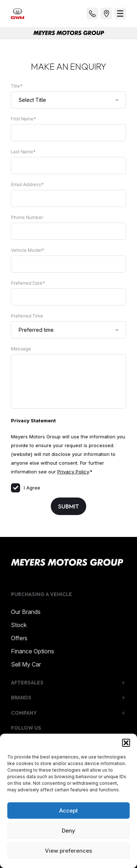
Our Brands (26, 612)
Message (21, 349)
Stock (19, 625)
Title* (17, 86)
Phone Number (27, 217)
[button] (126, 743)
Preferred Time (27, 316)
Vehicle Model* (28, 250)
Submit (68, 506)
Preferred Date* (28, 283)
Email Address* (27, 185)
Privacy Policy (73, 472)
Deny (68, 831)
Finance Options (33, 651)
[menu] (120, 14)
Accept (68, 811)
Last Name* (23, 152)
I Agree (26, 488)
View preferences (68, 851)
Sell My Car (26, 664)
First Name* (24, 119)
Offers (19, 638)
